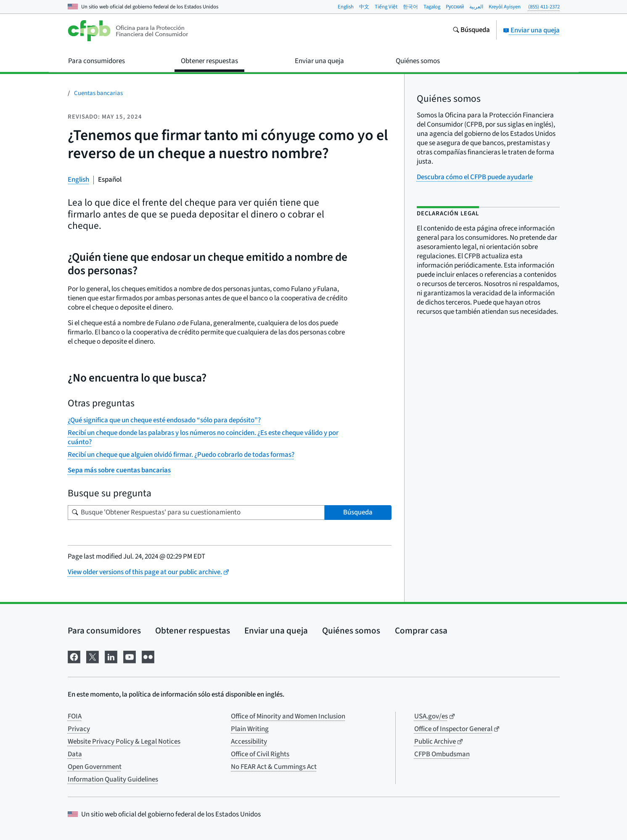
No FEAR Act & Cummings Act (274, 767)
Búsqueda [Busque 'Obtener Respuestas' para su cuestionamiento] (358, 512)
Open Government (95, 767)
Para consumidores (104, 631)
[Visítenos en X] (93, 656)
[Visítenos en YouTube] (130, 656)
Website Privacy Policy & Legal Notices (124, 742)
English (346, 7)
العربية (476, 7)
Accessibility (249, 742)
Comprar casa (421, 631)
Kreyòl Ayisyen (505, 7)
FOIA (75, 716)
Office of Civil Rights (260, 754)
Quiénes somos (351, 631)
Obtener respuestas (193, 631)
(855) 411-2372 (544, 7)
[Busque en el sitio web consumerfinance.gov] (471, 31)
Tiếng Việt (386, 7)
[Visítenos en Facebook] (74, 656)
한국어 (410, 7)
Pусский (455, 7)
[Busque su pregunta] (196, 513)
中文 (364, 7)
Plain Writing (250, 729)
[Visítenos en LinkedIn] (111, 656)
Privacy (79, 729)
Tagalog (432, 7)
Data (75, 754)
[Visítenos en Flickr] (148, 656)
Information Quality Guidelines (113, 779)
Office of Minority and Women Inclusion (288, 716)
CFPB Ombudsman (442, 754)
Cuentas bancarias (98, 93)
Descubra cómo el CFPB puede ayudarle (475, 177)
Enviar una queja (531, 30)
